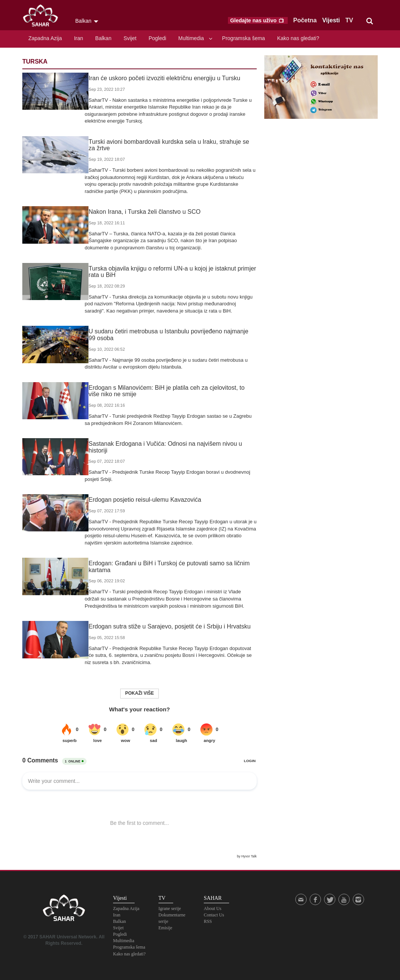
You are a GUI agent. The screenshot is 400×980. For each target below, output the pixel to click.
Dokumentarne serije (172, 918)
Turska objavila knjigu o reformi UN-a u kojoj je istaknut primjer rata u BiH (168, 272)
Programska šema (243, 38)
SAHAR (43, 17)
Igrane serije (170, 908)
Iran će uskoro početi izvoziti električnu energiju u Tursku (160, 78)
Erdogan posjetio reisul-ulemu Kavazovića (141, 500)
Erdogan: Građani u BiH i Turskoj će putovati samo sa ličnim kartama (165, 567)
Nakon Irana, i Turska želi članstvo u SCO (141, 212)
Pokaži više (140, 693)
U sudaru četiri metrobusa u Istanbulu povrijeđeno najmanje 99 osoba (169, 335)
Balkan (103, 38)
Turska (35, 61)
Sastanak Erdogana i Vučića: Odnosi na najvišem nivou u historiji (161, 447)
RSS (208, 921)
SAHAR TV (64, 910)
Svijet (130, 38)
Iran (79, 38)
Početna (305, 20)
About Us (212, 908)
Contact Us (214, 915)
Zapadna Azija (45, 38)
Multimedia (191, 38)
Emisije (165, 928)
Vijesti (331, 20)
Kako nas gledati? (298, 38)
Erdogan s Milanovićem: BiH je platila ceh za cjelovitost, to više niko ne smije (169, 391)
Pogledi (157, 38)
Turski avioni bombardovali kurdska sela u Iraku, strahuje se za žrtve (169, 145)
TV (349, 20)
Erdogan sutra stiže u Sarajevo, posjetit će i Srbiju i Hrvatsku (166, 626)
